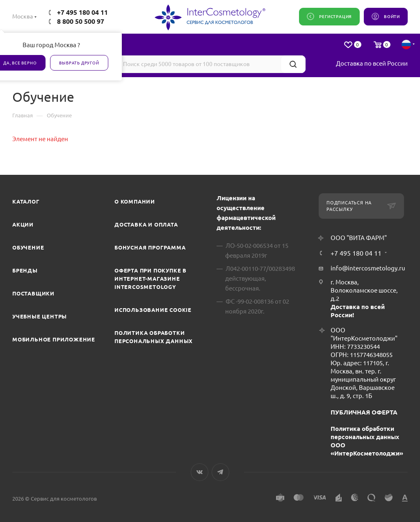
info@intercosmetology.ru (368, 268)
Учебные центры (40, 316)
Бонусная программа (150, 247)
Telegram (220, 472)
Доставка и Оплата (146, 224)
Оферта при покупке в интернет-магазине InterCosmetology (151, 279)
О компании (135, 201)
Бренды (25, 270)
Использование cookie (153, 310)
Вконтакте (200, 472)
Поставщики (33, 293)
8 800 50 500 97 (81, 21)
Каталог (26, 201)
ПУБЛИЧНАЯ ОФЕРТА (364, 412)
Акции (23, 224)
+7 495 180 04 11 (82, 12)
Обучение (28, 247)
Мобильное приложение (54, 339)
